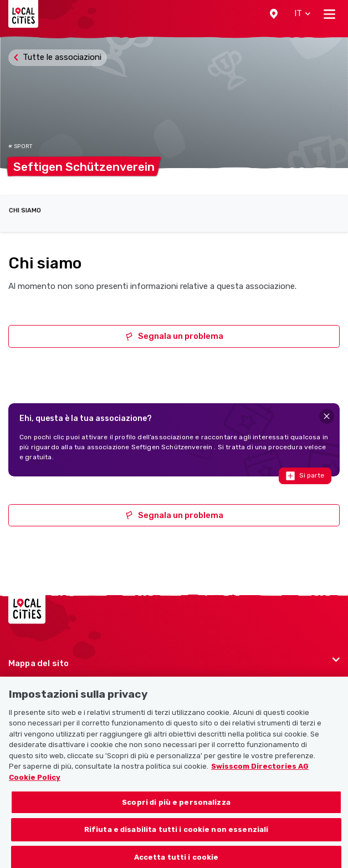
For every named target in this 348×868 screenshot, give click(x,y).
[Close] (327, 416)
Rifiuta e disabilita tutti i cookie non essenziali (176, 845)
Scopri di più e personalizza (176, 817)
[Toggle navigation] (329, 14)
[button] (274, 14)
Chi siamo (25, 210)
